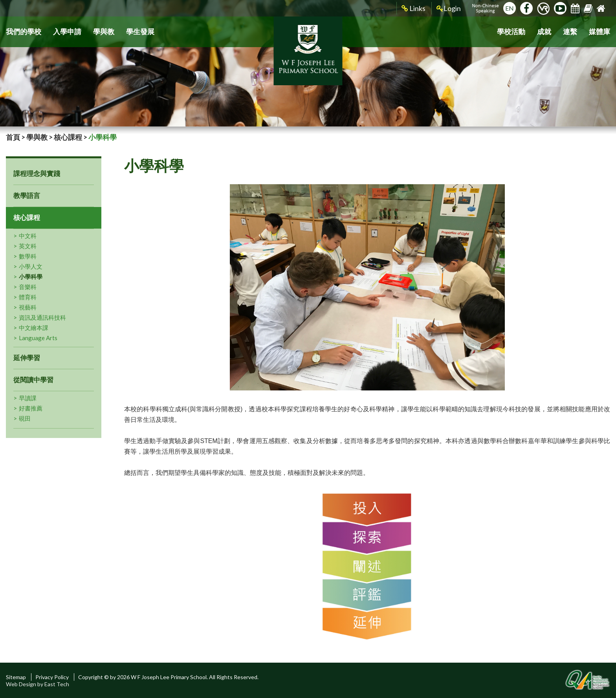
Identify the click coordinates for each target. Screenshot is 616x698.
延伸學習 (27, 358)
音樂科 (28, 287)
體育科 (28, 297)
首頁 (13, 137)
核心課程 (68, 137)
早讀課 (28, 398)
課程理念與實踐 (37, 173)
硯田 (25, 418)
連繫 (570, 32)
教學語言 (27, 195)
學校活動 (511, 32)
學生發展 (140, 32)
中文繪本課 (34, 328)
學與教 (104, 32)
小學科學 (31, 277)
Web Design (21, 684)
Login (449, 8)
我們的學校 (24, 32)
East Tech (57, 684)
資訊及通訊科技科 (42, 317)
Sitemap (16, 677)
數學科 (28, 256)
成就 (544, 32)
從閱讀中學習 (33, 380)
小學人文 (31, 266)
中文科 (28, 236)
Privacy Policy (52, 677)
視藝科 (28, 307)
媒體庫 (599, 32)
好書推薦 (31, 408)
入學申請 (67, 32)
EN (510, 8)
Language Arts (38, 338)
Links (413, 8)
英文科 (28, 246)
